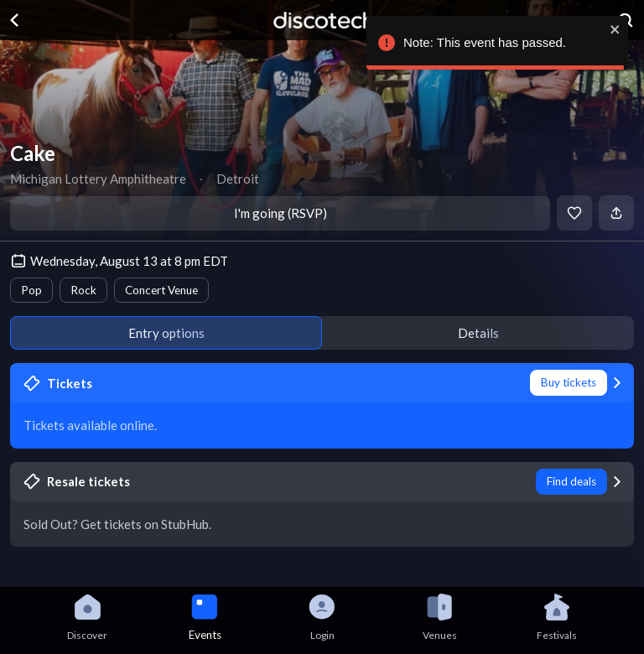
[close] (615, 29)
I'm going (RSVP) (280, 213)
